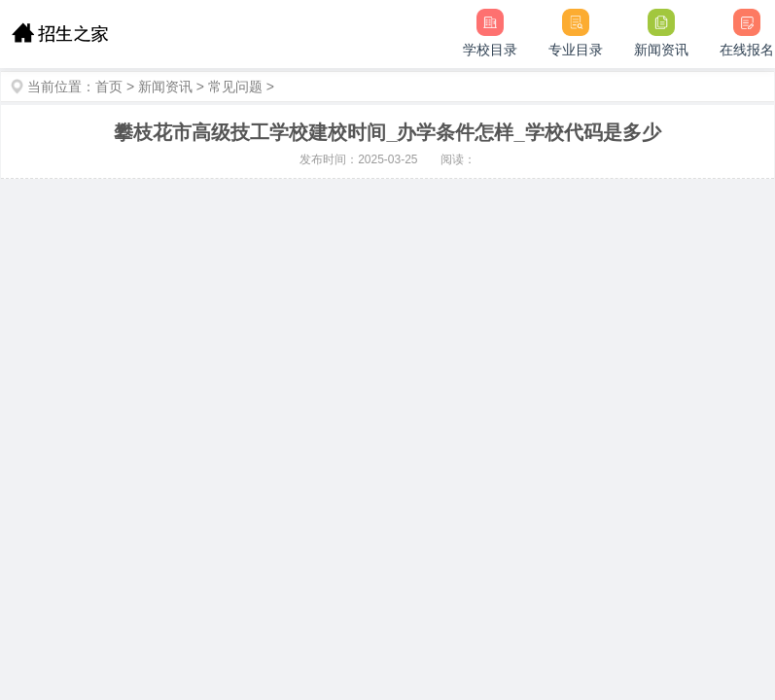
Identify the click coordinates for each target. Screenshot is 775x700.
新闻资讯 (165, 87)
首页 (109, 87)
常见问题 (235, 87)
